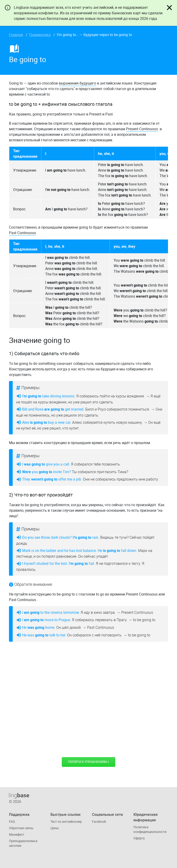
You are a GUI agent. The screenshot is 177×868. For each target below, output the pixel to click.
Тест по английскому (66, 821)
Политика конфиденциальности (150, 829)
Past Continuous (22, 233)
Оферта (139, 838)
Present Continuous (142, 129)
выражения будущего (77, 83)
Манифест (17, 834)
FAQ (12, 821)
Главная (16, 35)
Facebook (99, 821)
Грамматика (40, 35)
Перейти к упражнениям (89, 762)
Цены (55, 828)
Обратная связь (21, 828)
